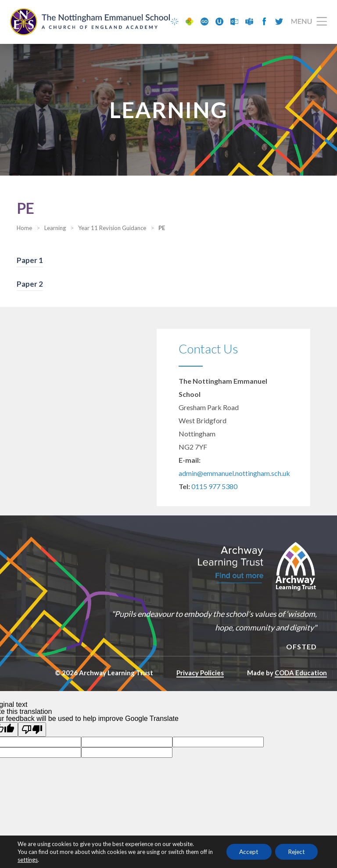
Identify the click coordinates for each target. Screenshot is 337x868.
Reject (296, 852)
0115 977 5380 (214, 487)
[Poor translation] (32, 729)
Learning (55, 228)
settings (33, 860)
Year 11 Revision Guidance (112, 228)
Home (24, 228)
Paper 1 (30, 261)
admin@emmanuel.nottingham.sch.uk (234, 474)
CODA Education (301, 673)
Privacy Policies (200, 673)
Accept (247, 852)
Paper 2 (30, 284)
